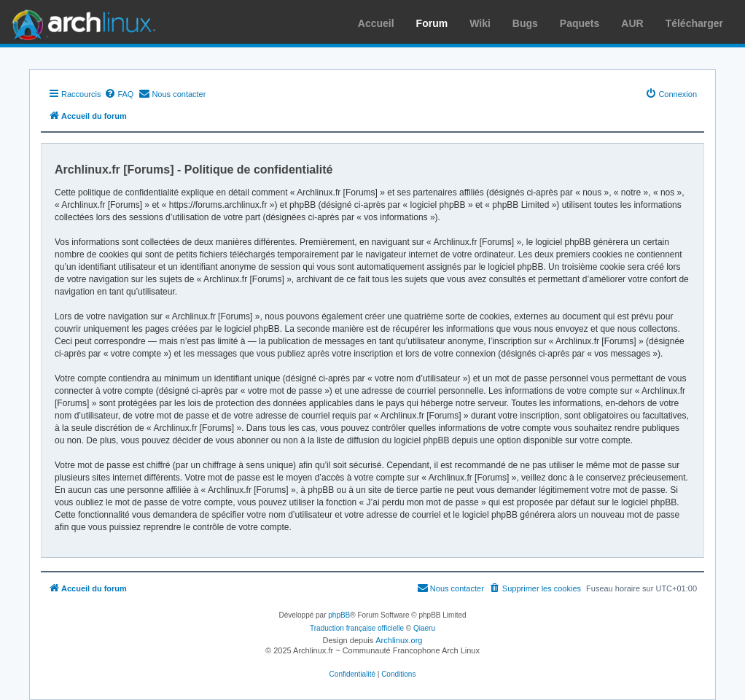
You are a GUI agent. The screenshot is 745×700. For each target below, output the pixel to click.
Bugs (525, 23)
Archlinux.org (399, 640)
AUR (632, 23)
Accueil (376, 23)
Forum (432, 23)
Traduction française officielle (357, 628)
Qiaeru (424, 628)
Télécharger (694, 23)
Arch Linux (80, 22)
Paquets (580, 23)
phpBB (339, 615)
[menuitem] (119, 94)
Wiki (480, 23)
